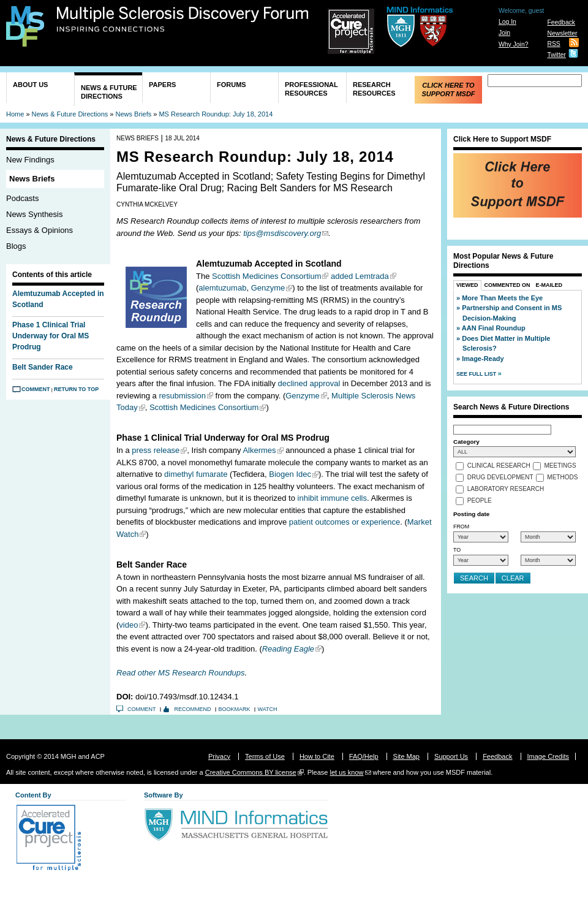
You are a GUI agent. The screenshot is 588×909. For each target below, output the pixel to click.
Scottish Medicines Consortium (266, 276)
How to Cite (317, 756)
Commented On (507, 285)
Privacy (219, 756)
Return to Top (76, 389)
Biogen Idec (290, 474)
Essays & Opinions (40, 230)
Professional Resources (311, 89)
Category (466, 442)
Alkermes (259, 450)
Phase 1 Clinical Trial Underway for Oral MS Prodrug (51, 336)
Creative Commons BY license (251, 772)
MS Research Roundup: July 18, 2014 (216, 114)
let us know (346, 772)
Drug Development (500, 478)
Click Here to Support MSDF (448, 89)
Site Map (406, 756)
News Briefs (134, 114)
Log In (507, 22)
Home (15, 114)
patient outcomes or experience (345, 522)
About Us (30, 85)
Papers (162, 85)
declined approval (309, 383)
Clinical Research (499, 466)
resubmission (182, 396)
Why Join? (514, 44)
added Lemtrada (360, 276)
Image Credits (548, 756)
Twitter (556, 55)
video (128, 625)
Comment (36, 389)
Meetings (560, 466)
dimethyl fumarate (196, 474)
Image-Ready (483, 359)
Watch (268, 709)
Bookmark (235, 709)
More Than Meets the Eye (502, 298)
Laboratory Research (506, 489)
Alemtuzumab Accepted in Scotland (58, 299)
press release (156, 450)
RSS (553, 44)
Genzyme (268, 288)
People (480, 501)
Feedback (561, 22)
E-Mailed (549, 285)
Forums (232, 85)
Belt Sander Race (43, 367)
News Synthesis (34, 214)
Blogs (16, 246)
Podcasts (22, 198)
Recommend (193, 709)
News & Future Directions (109, 92)
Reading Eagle (288, 649)
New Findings (30, 160)
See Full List (477, 374)
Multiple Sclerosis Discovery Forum (183, 20)
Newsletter (562, 33)
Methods (562, 478)
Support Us (451, 756)
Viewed (467, 285)
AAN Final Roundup (494, 328)
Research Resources (374, 89)
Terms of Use (265, 756)
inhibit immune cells (332, 498)
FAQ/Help (364, 756)
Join (504, 33)
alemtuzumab (222, 288)
